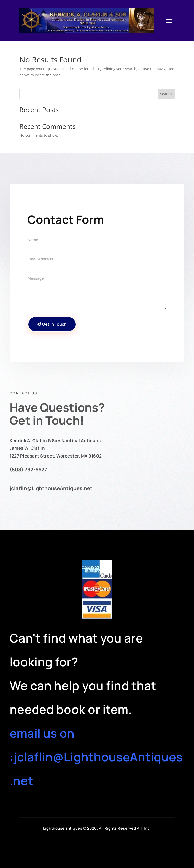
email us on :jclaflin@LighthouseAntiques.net (96, 757)
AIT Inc (143, 828)
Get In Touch (54, 324)
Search (166, 94)
